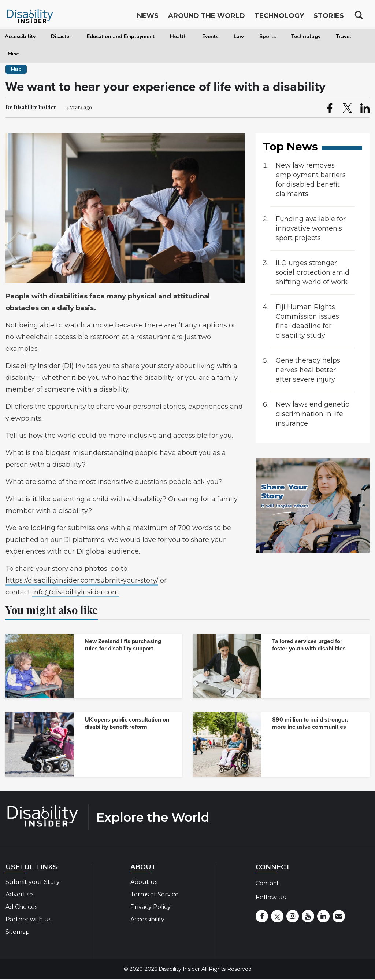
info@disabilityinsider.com (76, 592)
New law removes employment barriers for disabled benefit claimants (311, 180)
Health (178, 36)
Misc (13, 54)
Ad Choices (21, 907)
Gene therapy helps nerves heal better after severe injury (308, 370)
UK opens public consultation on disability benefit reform (127, 723)
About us (144, 882)
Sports (268, 36)
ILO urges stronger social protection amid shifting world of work (313, 272)
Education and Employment (121, 36)
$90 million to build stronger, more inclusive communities (310, 723)
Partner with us (28, 919)
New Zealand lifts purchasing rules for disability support (123, 645)
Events (210, 36)
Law (239, 36)
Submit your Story (33, 882)
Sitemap (18, 932)
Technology (306, 36)
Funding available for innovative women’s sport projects (311, 228)
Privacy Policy (151, 907)
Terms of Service (155, 894)
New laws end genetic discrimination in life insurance (312, 414)
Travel (344, 36)
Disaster (61, 36)
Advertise (19, 894)
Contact (267, 883)
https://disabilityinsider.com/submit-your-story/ (82, 580)
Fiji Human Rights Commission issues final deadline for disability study (307, 321)
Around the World (207, 18)
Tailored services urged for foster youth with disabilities (309, 645)
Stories (329, 18)
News (148, 18)
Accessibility (20, 36)
